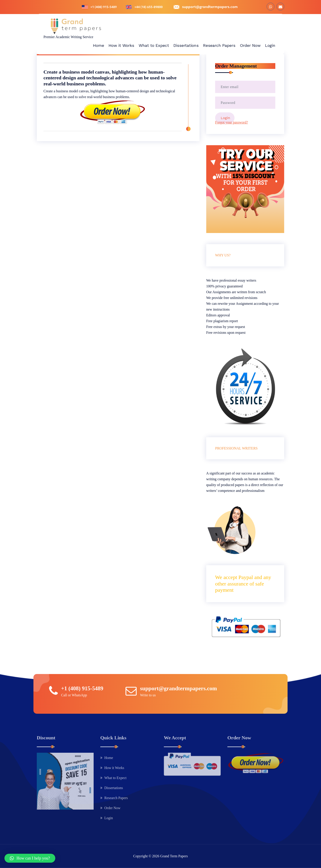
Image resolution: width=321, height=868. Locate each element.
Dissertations (114, 788)
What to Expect (115, 778)
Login (109, 818)
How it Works (114, 768)
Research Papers (116, 798)
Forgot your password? (231, 122)
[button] (30, 858)
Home (109, 758)
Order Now (112, 808)
